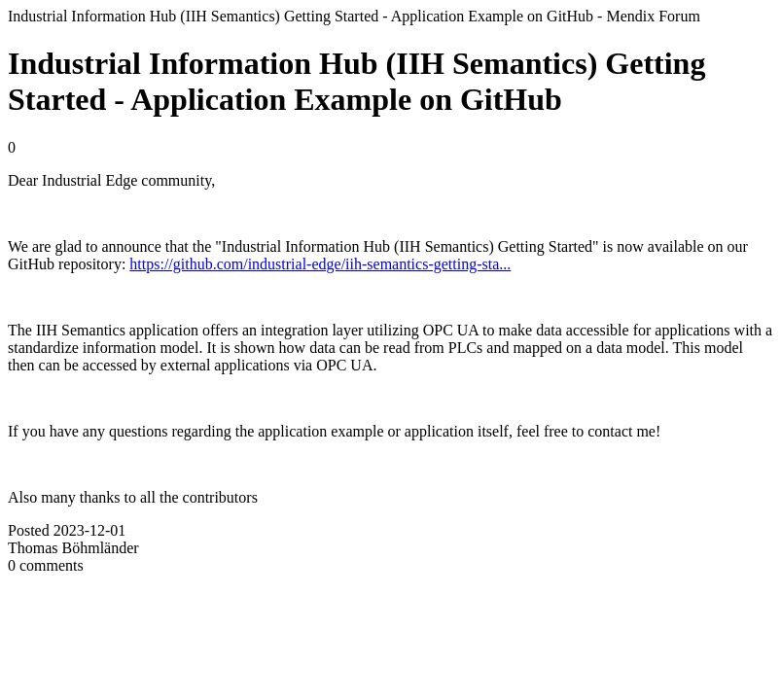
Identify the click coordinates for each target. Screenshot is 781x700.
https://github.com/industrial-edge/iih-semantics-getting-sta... (320, 264)
